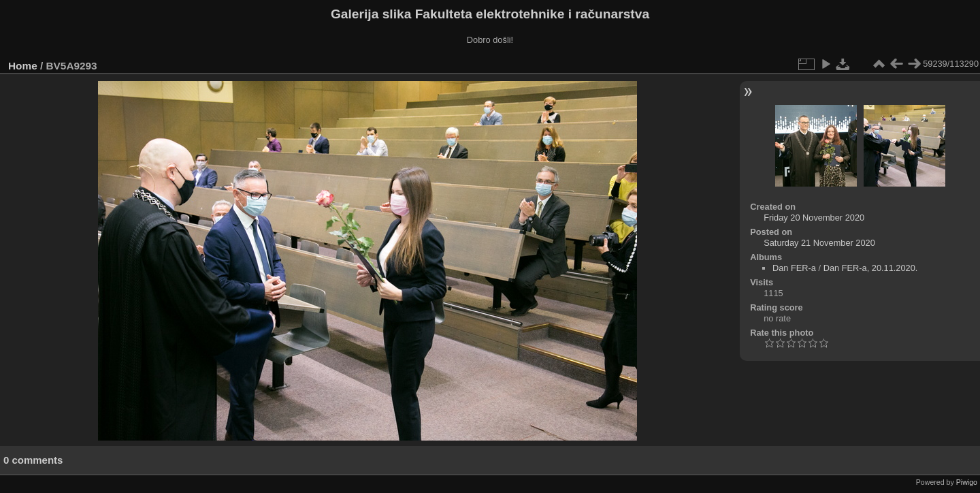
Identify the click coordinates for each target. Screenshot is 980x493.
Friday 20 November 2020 (814, 218)
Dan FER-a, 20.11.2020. (871, 268)
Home (23, 66)
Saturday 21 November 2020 (819, 243)
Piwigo (967, 482)
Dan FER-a (794, 268)
